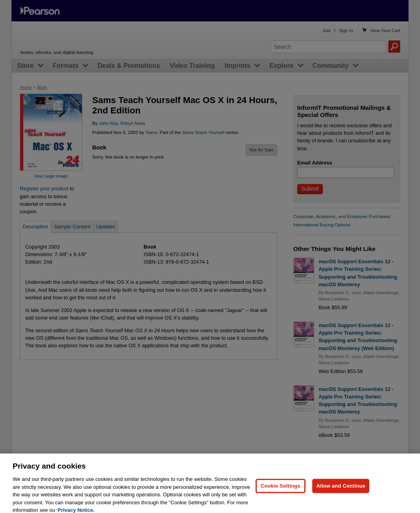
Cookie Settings (281, 496)
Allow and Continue (341, 496)
